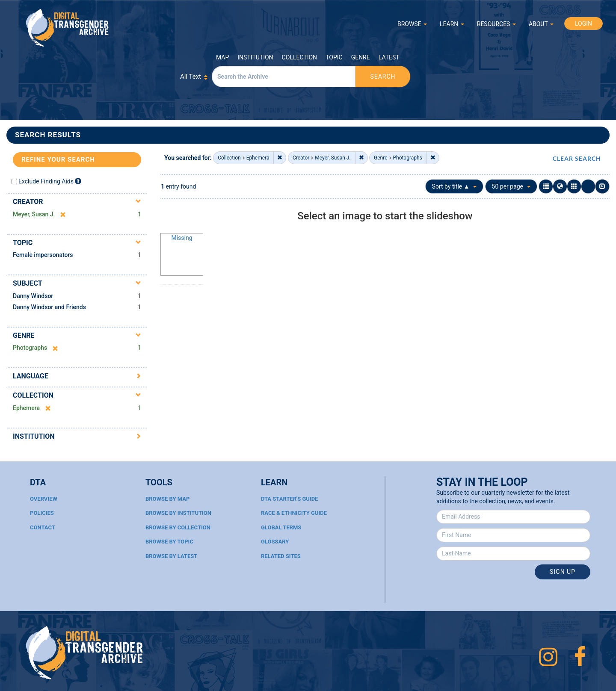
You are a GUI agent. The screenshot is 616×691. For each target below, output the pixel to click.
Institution (255, 57)
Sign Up (563, 572)
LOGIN (583, 24)
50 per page (511, 186)
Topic (334, 57)
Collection (299, 57)
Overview (44, 499)
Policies (42, 513)
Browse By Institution (178, 513)
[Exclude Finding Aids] (78, 181)
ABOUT (541, 24)
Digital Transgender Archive (68, 28)
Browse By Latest (171, 556)
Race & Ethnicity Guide (294, 513)
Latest (389, 57)
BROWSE (412, 24)
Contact (43, 527)
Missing (182, 238)
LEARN (452, 24)
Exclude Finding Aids (46, 181)
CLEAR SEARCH (577, 158)
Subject (28, 283)
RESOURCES (496, 24)
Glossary (275, 542)
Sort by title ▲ (455, 186)
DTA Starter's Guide (289, 499)
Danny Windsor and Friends (49, 307)
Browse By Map (167, 499)
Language (31, 376)
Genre (361, 57)
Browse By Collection (178, 527)
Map (222, 57)
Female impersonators (43, 255)
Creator (28, 202)
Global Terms (281, 527)
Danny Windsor (33, 296)
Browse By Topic (169, 542)
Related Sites (281, 556)
